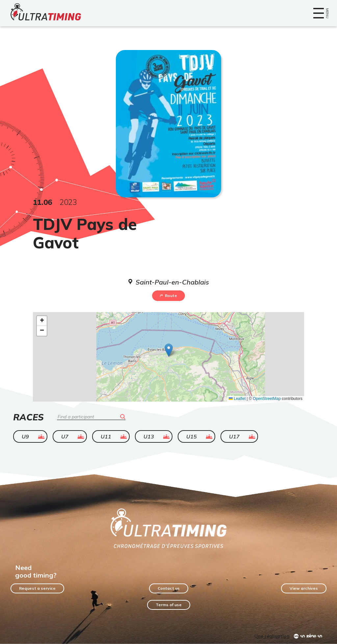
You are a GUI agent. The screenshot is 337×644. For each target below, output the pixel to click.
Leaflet (237, 399)
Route (168, 296)
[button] (169, 350)
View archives (304, 588)
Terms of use (169, 605)
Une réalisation (272, 636)
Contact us (169, 588)
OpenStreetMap (267, 399)
